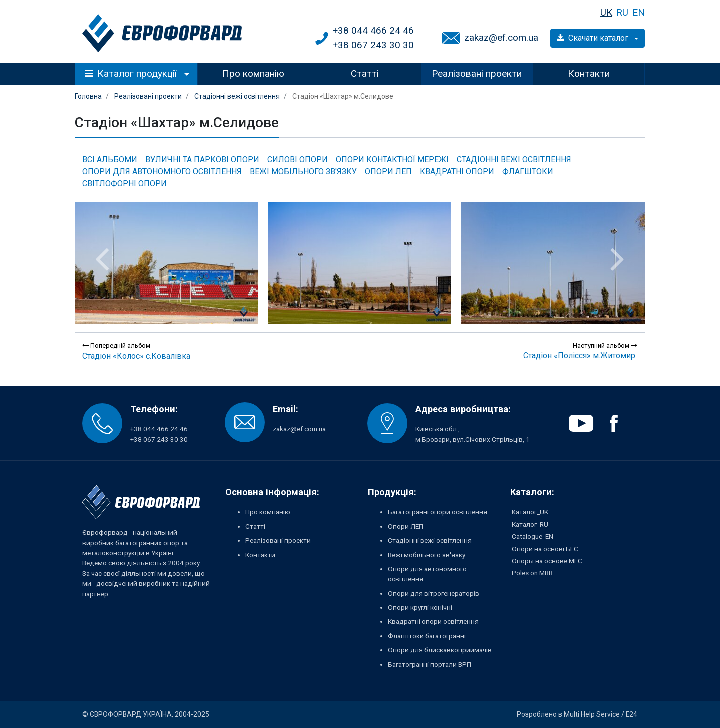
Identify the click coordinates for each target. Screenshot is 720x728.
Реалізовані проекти (477, 74)
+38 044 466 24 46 (373, 31)
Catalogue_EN (533, 536)
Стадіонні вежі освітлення (514, 160)
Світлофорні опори (125, 184)
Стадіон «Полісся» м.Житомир (579, 356)
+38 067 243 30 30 (373, 45)
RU (622, 13)
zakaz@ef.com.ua (501, 38)
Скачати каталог (594, 38)
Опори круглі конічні (420, 607)
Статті (365, 74)
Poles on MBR (532, 573)
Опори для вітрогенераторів (434, 593)
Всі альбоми (110, 160)
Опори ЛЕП (388, 172)
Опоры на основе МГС (547, 561)
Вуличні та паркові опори (202, 160)
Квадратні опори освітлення (433, 621)
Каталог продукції (131, 74)
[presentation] (102, 259)
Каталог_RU (530, 524)
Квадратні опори (457, 172)
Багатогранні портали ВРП (430, 664)
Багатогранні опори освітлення (438, 512)
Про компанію (253, 74)
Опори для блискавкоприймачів (440, 650)
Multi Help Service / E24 (601, 714)
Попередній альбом (116, 346)
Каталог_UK (530, 512)
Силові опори (298, 160)
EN (639, 13)
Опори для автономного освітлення (162, 172)
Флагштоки (528, 172)
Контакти (589, 74)
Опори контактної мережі (392, 160)
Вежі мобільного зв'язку (303, 172)
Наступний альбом (605, 346)
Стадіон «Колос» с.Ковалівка (136, 356)
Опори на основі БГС (545, 549)
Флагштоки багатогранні (427, 636)
